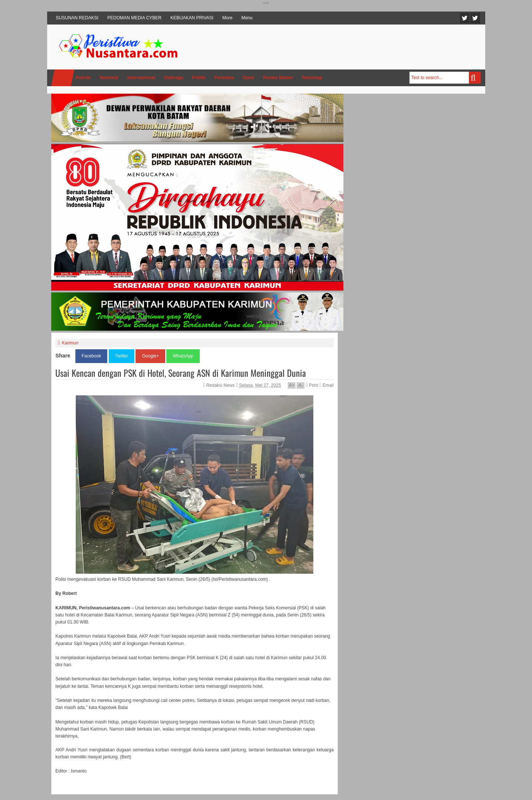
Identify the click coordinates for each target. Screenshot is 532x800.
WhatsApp (183, 356)
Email (326, 385)
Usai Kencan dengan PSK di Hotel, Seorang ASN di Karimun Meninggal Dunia (181, 373)
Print (312, 385)
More (227, 18)
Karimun (70, 343)
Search (475, 78)
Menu (247, 18)
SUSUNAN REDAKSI (77, 18)
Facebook (475, 18)
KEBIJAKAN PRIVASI (192, 18)
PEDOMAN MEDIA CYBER (134, 18)
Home (63, 78)
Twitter (465, 18)
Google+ (150, 356)
